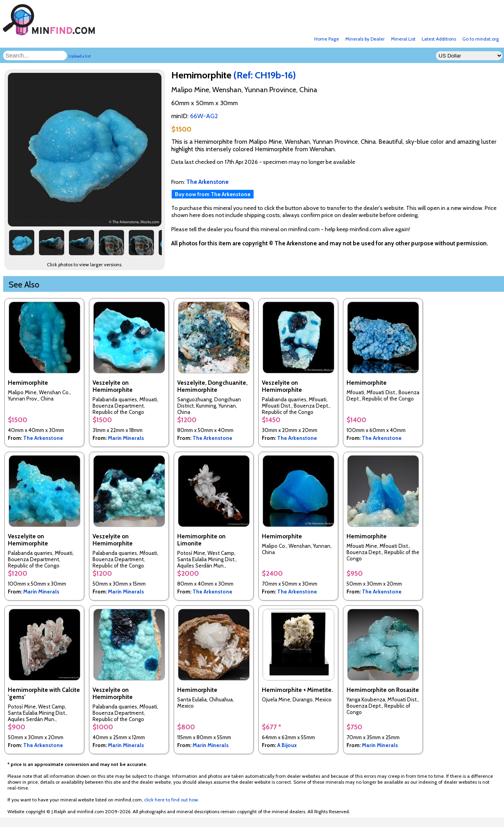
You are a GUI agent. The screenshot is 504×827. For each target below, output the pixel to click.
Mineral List (403, 39)
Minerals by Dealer (365, 39)
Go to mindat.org (481, 39)
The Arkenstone (43, 438)
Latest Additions (439, 39)
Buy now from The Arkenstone (213, 194)
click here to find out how (171, 800)
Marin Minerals (126, 438)
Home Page (327, 39)
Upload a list (80, 56)
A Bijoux (287, 745)
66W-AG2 (204, 116)
